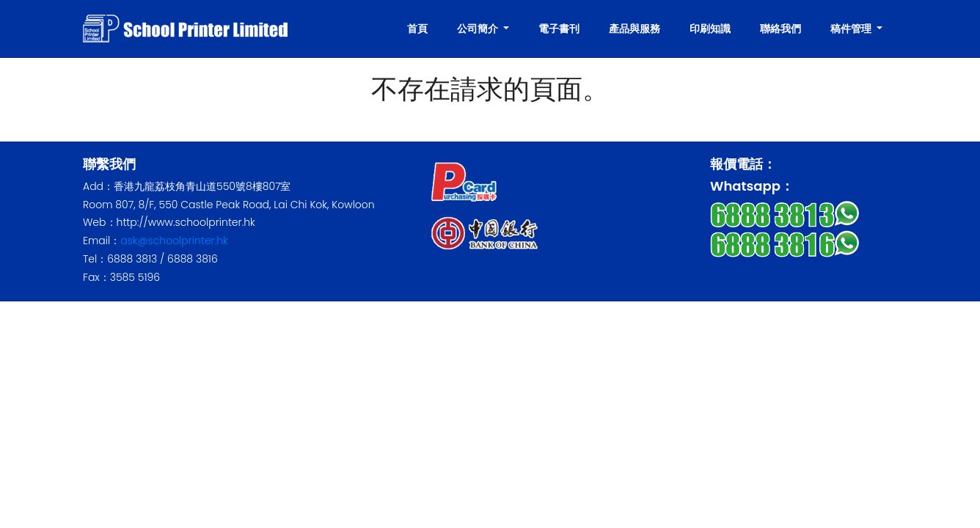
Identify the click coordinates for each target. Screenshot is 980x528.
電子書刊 (559, 29)
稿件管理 (852, 29)
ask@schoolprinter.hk (174, 241)
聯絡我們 (780, 29)
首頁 (417, 29)
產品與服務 (635, 29)
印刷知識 (710, 29)
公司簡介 (479, 29)
